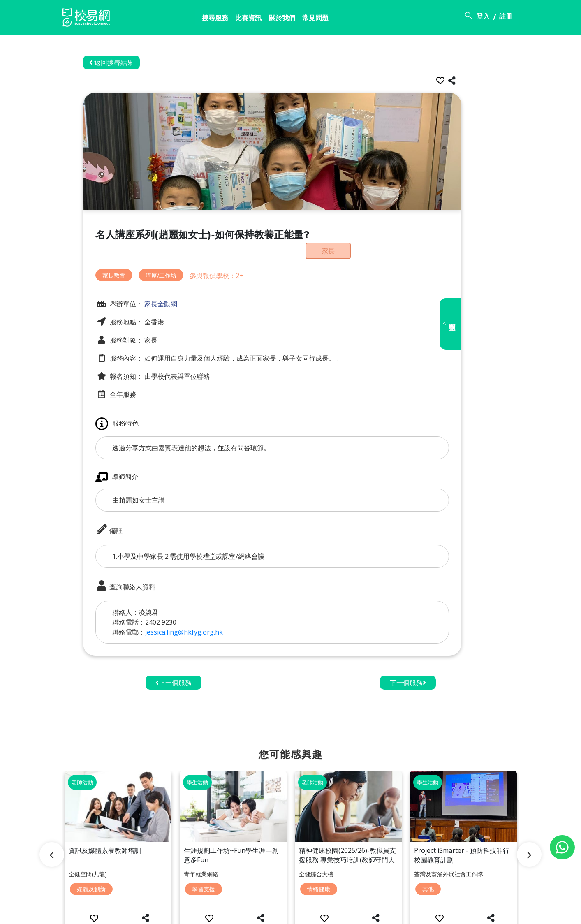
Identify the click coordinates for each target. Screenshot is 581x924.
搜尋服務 (160, 19)
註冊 (506, 18)
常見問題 (275, 19)
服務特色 (135, 405)
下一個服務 (408, 664)
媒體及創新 (91, 853)
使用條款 (454, 913)
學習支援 (204, 853)
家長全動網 (178, 291)
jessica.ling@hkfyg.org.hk (203, 614)
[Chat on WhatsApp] (562, 847)
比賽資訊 (199, 19)
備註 (127, 511)
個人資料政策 (499, 913)
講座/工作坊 (179, 262)
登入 (483, 18)
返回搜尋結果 (130, 63)
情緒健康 (319, 853)
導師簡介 (135, 459)
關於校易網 (373, 913)
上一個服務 (174, 664)
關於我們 (237, 19)
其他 (428, 853)
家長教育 (132, 262)
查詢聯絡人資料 (144, 567)
